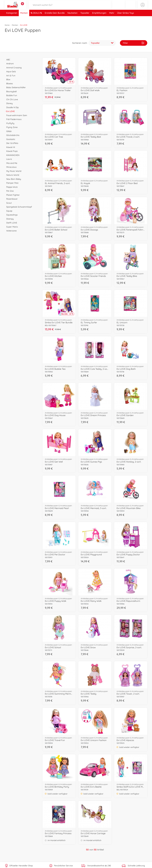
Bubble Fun (11, 95)
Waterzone (11, 231)
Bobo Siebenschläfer (15, 87)
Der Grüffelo (11, 143)
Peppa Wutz (11, 187)
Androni (9, 64)
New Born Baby (13, 179)
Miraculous (11, 167)
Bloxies (9, 83)
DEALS (37, 18)
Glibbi (8, 131)
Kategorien (12, 18)
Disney (9, 103)
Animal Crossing (13, 68)
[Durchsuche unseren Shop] (70, 8)
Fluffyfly (10, 123)
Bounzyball (11, 91)
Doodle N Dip (12, 107)
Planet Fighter (12, 195)
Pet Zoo (9, 191)
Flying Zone (11, 127)
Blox (7, 79)
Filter (134, 43)
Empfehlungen (99, 18)
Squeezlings (11, 215)
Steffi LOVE (11, 223)
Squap (8, 211)
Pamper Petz (12, 183)
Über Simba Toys (126, 18)
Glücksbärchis (12, 135)
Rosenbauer (11, 199)
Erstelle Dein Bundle (55, 18)
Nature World (12, 175)
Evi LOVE (10, 111)
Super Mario (11, 227)
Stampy (9, 219)
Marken (24, 18)
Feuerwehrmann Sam (16, 115)
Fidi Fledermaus (13, 119)
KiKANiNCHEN (12, 155)
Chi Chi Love (11, 99)
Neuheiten (72, 18)
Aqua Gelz (10, 71)
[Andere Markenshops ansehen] (22, 6)
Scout (8, 203)
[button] (131, 8)
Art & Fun (10, 76)
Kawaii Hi (10, 147)
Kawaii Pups (11, 151)
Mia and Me (11, 163)
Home (7, 25)
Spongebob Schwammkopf (18, 207)
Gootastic (10, 139)
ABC (7, 60)
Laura (8, 159)
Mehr (112, 18)
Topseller (85, 18)
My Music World (13, 171)
